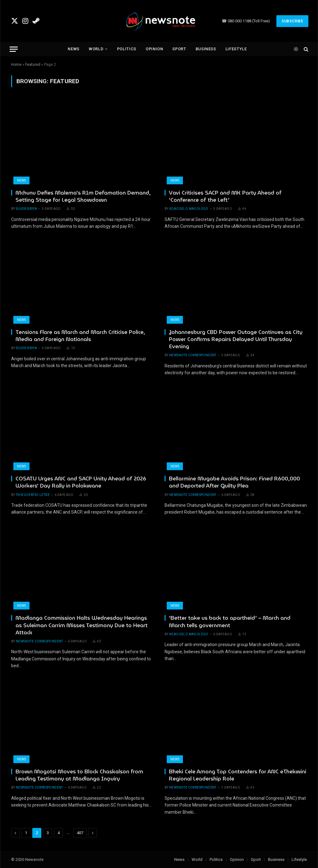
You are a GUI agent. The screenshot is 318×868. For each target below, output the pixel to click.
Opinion (154, 49)
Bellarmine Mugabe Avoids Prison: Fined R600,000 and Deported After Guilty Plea (234, 482)
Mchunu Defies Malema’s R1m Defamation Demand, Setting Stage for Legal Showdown (83, 196)
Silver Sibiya (26, 209)
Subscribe (292, 21)
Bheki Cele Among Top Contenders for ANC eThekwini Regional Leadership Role (238, 775)
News (74, 49)
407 (80, 833)
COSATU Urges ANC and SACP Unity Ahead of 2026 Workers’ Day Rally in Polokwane (81, 482)
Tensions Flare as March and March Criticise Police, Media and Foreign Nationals (80, 336)
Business (206, 49)
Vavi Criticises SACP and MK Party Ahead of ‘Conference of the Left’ (225, 196)
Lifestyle (236, 49)
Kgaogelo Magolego (189, 209)
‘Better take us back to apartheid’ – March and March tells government (230, 622)
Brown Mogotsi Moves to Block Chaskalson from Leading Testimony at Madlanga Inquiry (79, 775)
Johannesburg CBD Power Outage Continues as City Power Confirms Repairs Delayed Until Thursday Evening (236, 339)
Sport (179, 49)
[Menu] (14, 49)
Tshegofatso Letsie (33, 495)
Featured (33, 65)
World (96, 49)
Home (16, 65)
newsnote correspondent (193, 355)
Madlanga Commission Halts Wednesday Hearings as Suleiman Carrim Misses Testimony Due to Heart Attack (82, 625)
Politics (127, 49)
